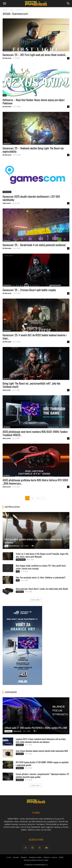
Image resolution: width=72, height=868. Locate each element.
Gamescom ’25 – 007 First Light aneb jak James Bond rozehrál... (35, 55)
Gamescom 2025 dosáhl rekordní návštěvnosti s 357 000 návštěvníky (31, 198)
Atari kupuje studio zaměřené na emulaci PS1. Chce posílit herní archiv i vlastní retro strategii (41, 567)
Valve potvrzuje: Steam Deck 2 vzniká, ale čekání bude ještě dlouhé (42, 589)
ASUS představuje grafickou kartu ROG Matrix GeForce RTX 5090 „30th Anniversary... (35, 482)
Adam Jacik (7, 203)
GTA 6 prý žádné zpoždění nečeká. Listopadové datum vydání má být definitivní (33, 541)
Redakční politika (35, 857)
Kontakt (16, 857)
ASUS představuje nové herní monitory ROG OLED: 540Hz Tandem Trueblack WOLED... (35, 433)
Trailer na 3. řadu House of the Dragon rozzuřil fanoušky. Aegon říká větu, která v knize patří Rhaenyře (42, 555)
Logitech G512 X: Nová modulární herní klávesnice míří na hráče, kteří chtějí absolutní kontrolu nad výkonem (41, 740)
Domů (5, 10)
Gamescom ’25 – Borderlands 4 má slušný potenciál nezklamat (34, 245)
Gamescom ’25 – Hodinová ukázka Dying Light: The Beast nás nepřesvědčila (33, 150)
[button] (4, 4)
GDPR (61, 857)
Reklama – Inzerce (50, 857)
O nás (9, 857)
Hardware (7, 427)
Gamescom (7, 50)
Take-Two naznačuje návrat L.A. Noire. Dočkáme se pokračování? (41, 577)
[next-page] (44, 498)
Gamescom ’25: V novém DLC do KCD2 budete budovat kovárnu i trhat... (35, 337)
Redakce (24, 857)
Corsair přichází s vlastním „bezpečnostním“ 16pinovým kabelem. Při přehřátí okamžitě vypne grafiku (42, 775)
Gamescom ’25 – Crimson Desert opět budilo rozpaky (29, 290)
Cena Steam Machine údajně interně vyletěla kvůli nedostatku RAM (42, 751)
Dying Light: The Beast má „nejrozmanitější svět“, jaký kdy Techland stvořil (31, 385)
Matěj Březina (14, 546)
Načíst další (36, 600)
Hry (5, 95)
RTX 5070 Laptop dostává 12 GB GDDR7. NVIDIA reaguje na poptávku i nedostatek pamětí (42, 764)
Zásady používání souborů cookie (36, 860)
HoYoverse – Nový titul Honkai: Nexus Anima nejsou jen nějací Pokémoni (34, 101)
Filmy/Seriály (21, 560)
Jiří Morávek (7, 58)
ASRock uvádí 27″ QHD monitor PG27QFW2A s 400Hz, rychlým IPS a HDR (36, 728)
